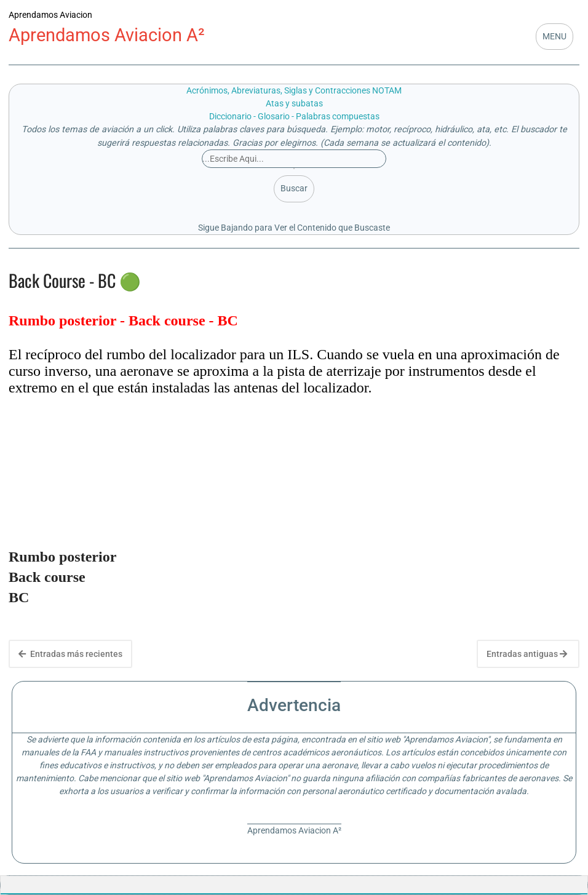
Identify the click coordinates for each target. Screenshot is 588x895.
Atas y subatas (294, 103)
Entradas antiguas (527, 654)
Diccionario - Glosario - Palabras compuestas (294, 116)
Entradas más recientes (70, 654)
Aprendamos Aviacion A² (107, 35)
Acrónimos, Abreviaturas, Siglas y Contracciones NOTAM (294, 90)
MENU (554, 37)
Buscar (294, 189)
